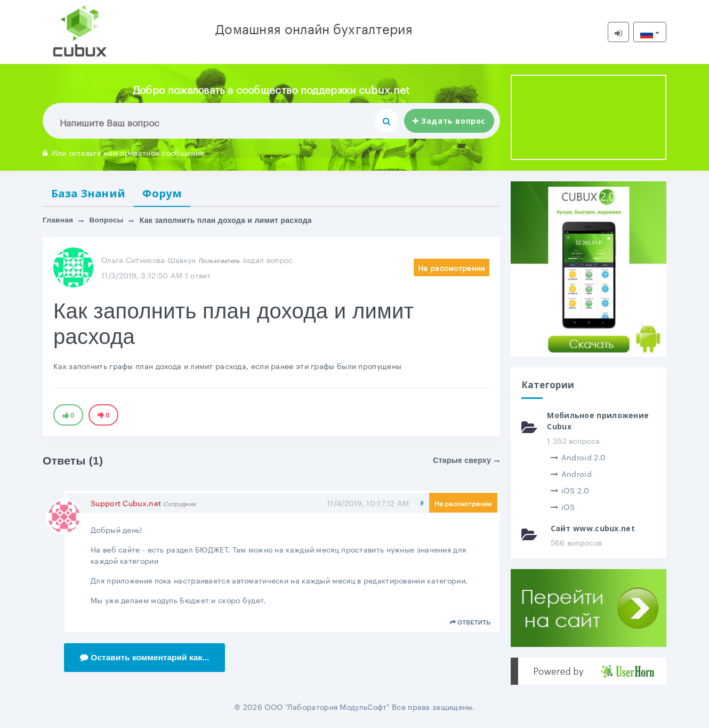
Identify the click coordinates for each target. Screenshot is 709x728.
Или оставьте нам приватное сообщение (123, 152)
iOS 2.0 (570, 490)
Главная (58, 221)
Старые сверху (466, 461)
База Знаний (90, 194)
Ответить (470, 623)
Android (571, 473)
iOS (563, 506)
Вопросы (108, 221)
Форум (167, 194)
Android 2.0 (578, 457)
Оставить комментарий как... (146, 658)
